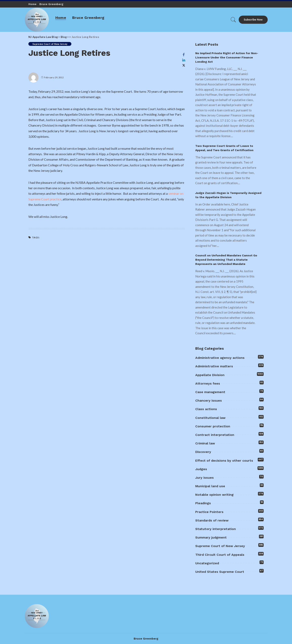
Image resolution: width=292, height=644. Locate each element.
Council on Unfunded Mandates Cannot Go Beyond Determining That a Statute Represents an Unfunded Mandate (226, 260)
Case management (210, 392)
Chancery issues (209, 400)
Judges (201, 469)
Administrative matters (214, 366)
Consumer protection (213, 426)
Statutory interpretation (216, 529)
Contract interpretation (215, 435)
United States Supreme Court (220, 572)
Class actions (206, 409)
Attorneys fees (208, 383)
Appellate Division (210, 375)
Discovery (203, 452)
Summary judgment (211, 537)
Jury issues (205, 478)
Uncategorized (207, 563)
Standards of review (212, 520)
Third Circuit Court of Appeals (220, 555)
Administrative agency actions (220, 358)
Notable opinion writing (214, 495)
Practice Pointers (209, 512)
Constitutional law (210, 418)
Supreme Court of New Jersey (50, 44)
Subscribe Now (253, 20)
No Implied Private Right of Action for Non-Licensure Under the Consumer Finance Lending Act (227, 57)
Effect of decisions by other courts (224, 461)
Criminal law (205, 443)
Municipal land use (210, 486)
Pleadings (203, 503)
